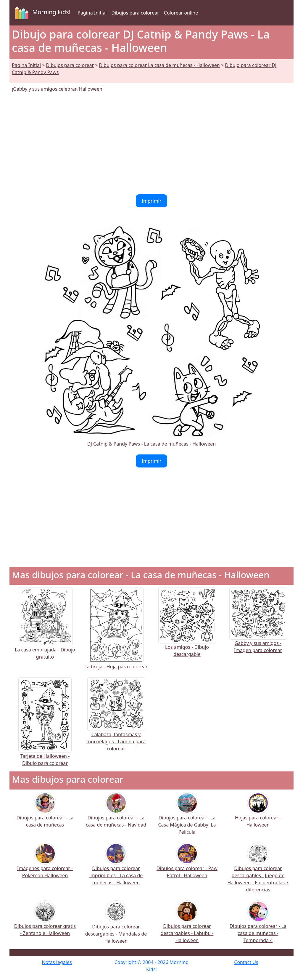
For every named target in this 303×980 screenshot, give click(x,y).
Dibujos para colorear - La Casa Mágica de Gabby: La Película (187, 817)
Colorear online (181, 13)
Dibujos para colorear (135, 13)
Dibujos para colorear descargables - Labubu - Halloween (187, 925)
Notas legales (57, 962)
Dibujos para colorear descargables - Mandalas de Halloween (116, 926)
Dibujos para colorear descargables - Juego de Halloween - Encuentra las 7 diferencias (258, 871)
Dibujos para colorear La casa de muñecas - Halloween (159, 65)
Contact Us (246, 962)
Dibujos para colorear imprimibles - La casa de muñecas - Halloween (116, 868)
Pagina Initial (92, 13)
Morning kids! (42, 13)
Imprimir (152, 201)
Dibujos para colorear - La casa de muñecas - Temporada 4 (258, 925)
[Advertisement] (151, 143)
